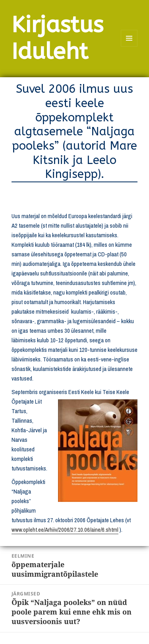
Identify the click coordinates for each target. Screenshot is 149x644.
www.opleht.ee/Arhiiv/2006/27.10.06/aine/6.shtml (65, 530)
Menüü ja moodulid (129, 46)
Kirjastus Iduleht (57, 38)
